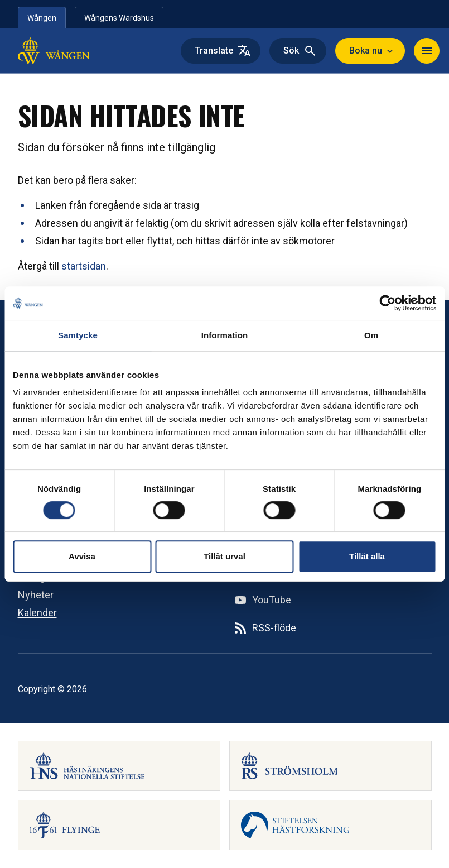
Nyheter (36, 595)
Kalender (37, 613)
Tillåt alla (367, 556)
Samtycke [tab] (78, 335)
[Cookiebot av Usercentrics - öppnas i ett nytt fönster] (387, 303)
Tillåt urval (224, 556)
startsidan (84, 266)
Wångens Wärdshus (119, 18)
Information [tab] (225, 335)
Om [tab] (371, 335)
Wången (42, 18)
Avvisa (82, 556)
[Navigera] (427, 51)
